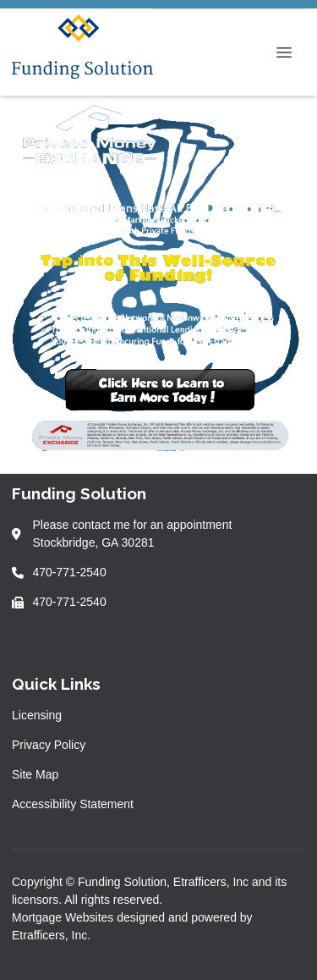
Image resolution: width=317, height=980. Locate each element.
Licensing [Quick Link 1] (37, 715)
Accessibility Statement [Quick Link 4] (73, 804)
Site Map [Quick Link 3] (35, 774)
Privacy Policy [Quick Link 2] (49, 745)
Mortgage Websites (64, 917)
